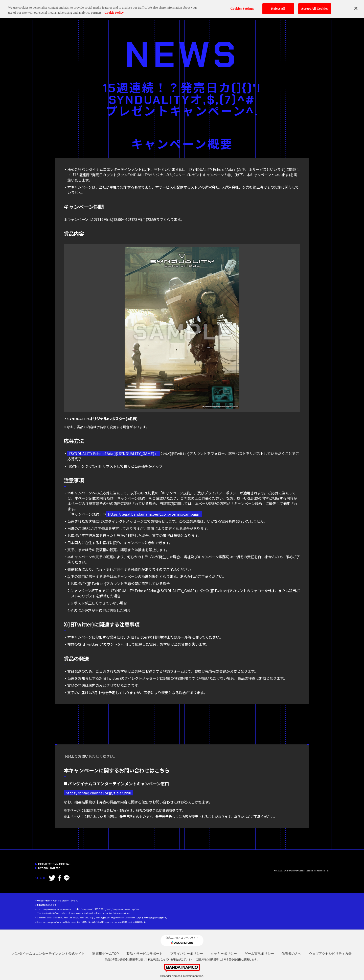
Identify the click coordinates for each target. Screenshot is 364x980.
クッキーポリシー (224, 954)
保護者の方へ (291, 954)
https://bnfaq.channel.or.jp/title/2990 (98, 793)
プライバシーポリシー (187, 954)
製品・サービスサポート (144, 954)
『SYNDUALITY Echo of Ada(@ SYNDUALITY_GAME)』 (113, 453)
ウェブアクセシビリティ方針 (330, 954)
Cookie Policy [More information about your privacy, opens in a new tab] (114, 8)
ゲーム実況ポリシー (259, 954)
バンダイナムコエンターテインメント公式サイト (49, 954)
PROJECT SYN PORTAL (53, 864)
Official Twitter (48, 868)
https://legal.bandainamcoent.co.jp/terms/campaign (154, 514)
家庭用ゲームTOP (106, 954)
